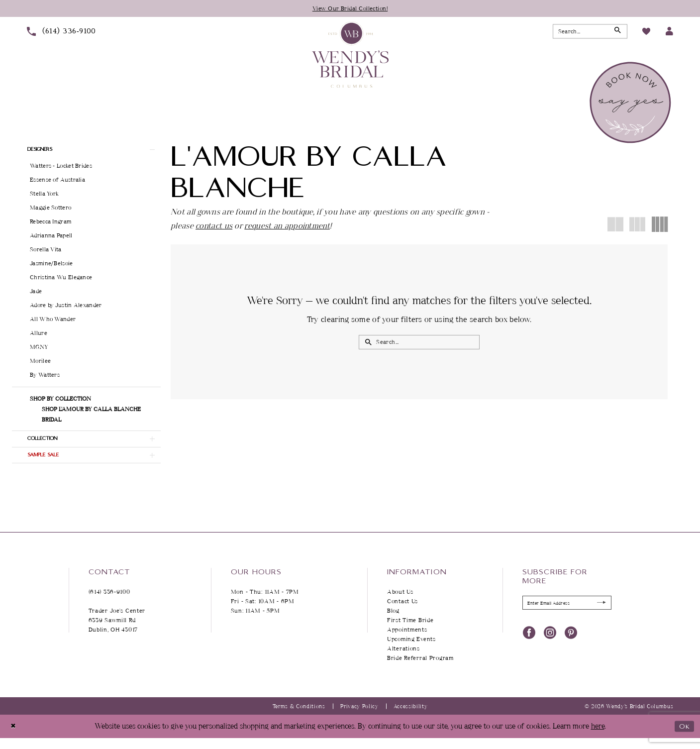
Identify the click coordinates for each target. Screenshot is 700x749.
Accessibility (411, 717)
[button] (669, 33)
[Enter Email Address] (567, 615)
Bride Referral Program (420, 669)
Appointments (407, 641)
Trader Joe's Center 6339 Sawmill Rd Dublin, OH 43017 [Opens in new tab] (117, 631)
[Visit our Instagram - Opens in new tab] (550, 645)
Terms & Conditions (299, 717)
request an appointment (287, 226)
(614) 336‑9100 (109, 603)
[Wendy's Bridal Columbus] (350, 56)
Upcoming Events (411, 650)
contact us (214, 226)
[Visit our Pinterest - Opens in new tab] (571, 645)
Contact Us (402, 612)
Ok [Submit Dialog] (683, 737)
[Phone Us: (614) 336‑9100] (61, 32)
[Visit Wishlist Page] (646, 32)
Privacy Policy (359, 717)
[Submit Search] (616, 33)
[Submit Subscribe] (600, 615)
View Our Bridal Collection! (350, 9)
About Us (400, 603)
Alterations (403, 660)
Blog (393, 622)
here (598, 737)
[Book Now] (632, 104)
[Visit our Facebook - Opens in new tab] (529, 645)
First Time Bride (410, 631)
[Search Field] (590, 33)
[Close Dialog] (15, 737)
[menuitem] (61, 32)
